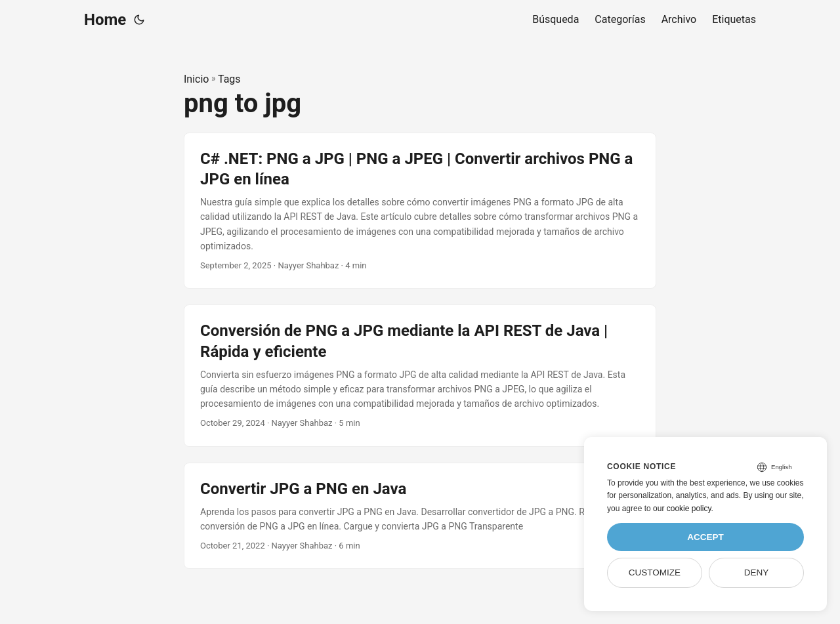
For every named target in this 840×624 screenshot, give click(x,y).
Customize (655, 572)
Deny (757, 572)
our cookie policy (682, 509)
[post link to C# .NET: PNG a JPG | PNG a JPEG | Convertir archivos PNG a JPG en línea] (420, 211)
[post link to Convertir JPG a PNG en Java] (420, 516)
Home (105, 20)
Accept (705, 537)
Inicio (196, 79)
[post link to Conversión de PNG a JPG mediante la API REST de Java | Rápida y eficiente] (420, 375)
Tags (229, 79)
